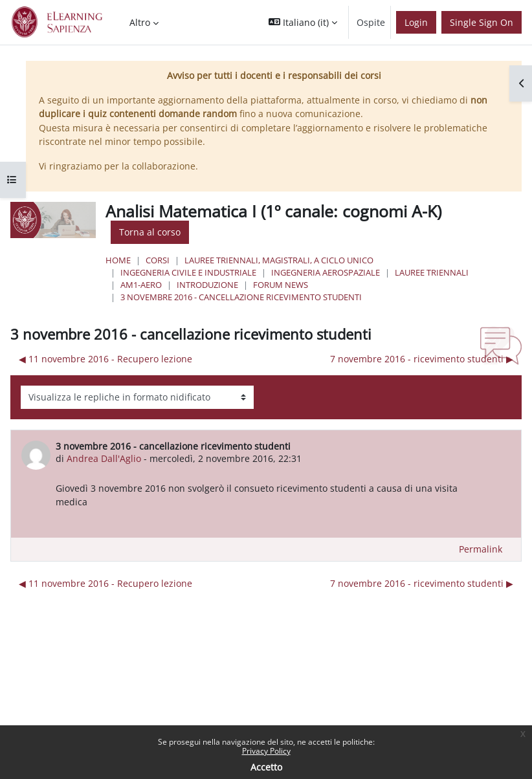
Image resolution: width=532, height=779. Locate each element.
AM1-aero (141, 285)
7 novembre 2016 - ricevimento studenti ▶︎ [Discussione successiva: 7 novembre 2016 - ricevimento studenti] (422, 359)
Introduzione (207, 285)
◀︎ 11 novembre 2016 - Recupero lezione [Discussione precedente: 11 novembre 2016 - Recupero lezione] (105, 359)
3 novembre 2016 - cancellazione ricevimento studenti (241, 297)
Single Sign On (482, 22)
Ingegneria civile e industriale (188, 272)
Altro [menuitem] (140, 22)
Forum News (281, 285)
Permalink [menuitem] (481, 549)
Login (416, 22)
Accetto (266, 767)
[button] (303, 22)
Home (118, 260)
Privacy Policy (266, 751)
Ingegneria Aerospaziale (326, 272)
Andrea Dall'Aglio (104, 458)
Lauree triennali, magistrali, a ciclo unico (279, 260)
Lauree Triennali (432, 272)
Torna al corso (150, 232)
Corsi (158, 260)
